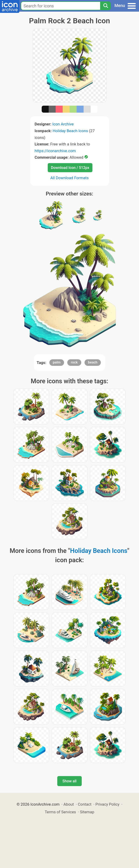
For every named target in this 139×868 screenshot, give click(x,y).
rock (74, 362)
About (69, 804)
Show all (69, 781)
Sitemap (87, 812)
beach (93, 362)
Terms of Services (60, 812)
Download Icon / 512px (70, 168)
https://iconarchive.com (55, 151)
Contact (85, 804)
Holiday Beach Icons (70, 131)
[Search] (105, 6)
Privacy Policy (107, 804)
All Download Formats (69, 178)
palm (57, 362)
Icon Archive (63, 124)
